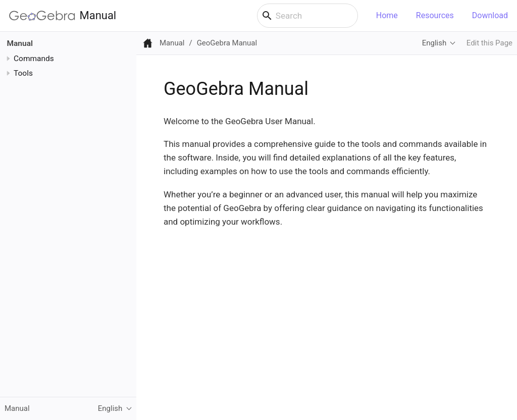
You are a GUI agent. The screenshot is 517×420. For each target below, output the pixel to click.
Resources (435, 15)
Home (387, 15)
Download (490, 15)
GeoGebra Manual (227, 43)
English (434, 43)
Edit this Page (489, 43)
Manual (63, 16)
